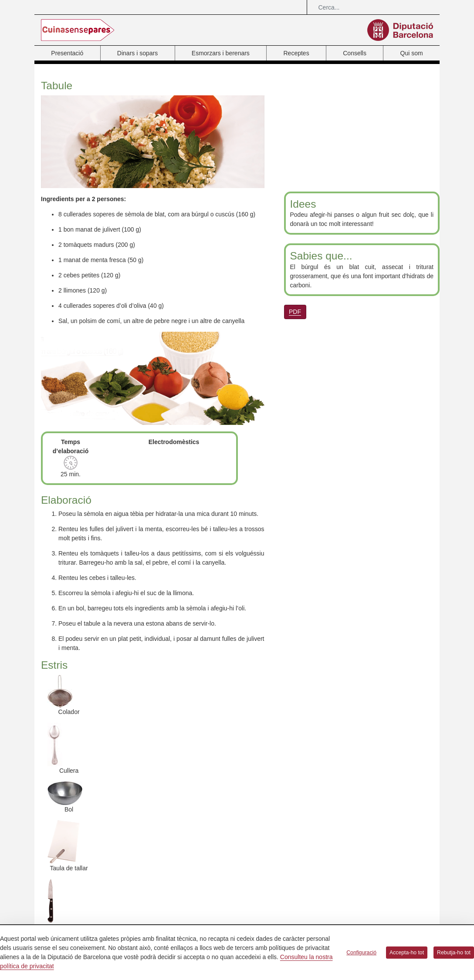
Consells (355, 53)
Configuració (361, 953)
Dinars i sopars (137, 53)
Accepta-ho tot (407, 953)
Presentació (67, 53)
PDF (295, 312)
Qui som (412, 53)
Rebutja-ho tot (454, 953)
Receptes (296, 53)
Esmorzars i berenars (221, 53)
